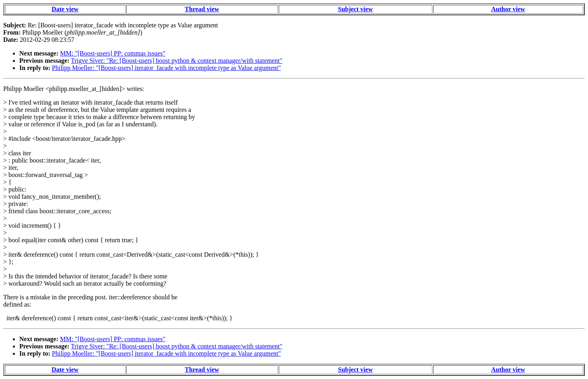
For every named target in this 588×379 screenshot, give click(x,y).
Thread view (202, 9)
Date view (65, 9)
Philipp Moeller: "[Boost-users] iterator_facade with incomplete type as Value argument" (166, 68)
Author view (508, 9)
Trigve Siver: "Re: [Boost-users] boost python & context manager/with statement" (177, 61)
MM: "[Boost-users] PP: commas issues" (113, 53)
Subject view (355, 9)
